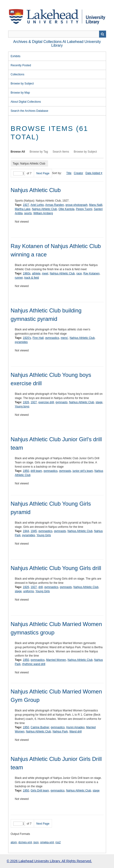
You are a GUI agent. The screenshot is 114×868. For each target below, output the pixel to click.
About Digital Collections (26, 102)
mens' (64, 338)
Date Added (93, 173)
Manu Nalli (96, 205)
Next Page (43, 173)
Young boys (22, 406)
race (79, 273)
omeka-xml (47, 842)
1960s (27, 273)
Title (69, 173)
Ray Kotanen (91, 273)
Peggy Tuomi (84, 209)
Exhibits (16, 56)
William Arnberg (43, 213)
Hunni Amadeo (75, 727)
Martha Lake (23, 209)
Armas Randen (55, 205)
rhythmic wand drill (34, 664)
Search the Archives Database (29, 111)
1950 (26, 471)
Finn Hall (38, 338)
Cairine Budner (40, 727)
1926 (26, 402)
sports (28, 213)
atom (14, 842)
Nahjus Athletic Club (36, 190)
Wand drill (75, 731)
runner (19, 278)
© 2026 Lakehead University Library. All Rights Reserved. (49, 861)
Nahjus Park (60, 731)
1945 (34, 531)
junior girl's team (83, 471)
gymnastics (52, 338)
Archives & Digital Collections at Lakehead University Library (57, 44)
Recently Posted (21, 65)
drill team (36, 471)
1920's (27, 338)
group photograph (77, 205)
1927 (26, 205)
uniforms (29, 591)
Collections (18, 74)
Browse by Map (20, 93)
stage (99, 402)
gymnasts (61, 402)
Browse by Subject (22, 84)
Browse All (18, 152)
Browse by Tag (39, 152)
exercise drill (46, 402)
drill (41, 587)
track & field (32, 278)
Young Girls (44, 535)
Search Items (61, 152)
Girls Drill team (40, 791)
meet (45, 273)
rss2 (58, 842)
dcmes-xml (25, 842)
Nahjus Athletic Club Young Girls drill (56, 568)
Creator (79, 173)
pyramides (21, 342)
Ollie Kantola (66, 209)
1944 (26, 531)
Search (103, 34)
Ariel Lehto (37, 205)
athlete (36, 273)
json (36, 842)
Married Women (56, 660)
